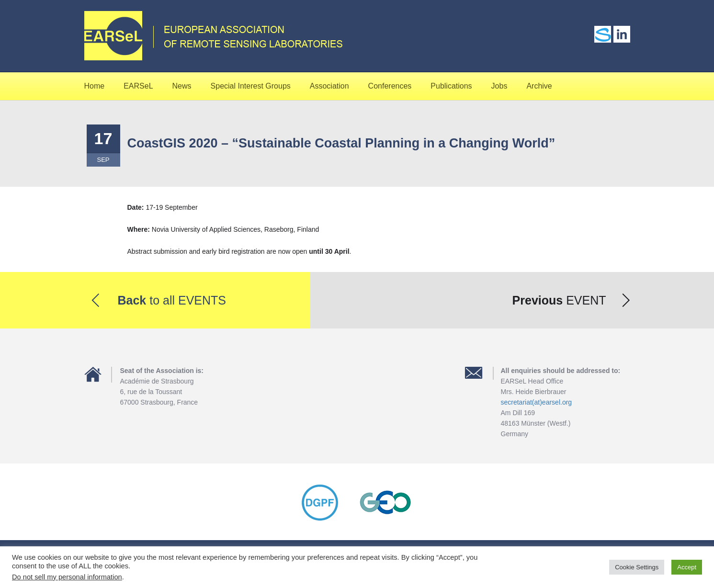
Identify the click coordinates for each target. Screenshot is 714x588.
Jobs (499, 86)
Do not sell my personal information (67, 577)
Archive (539, 86)
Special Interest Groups (251, 86)
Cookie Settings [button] (637, 567)
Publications (451, 86)
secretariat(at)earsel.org (537, 402)
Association (329, 86)
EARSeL (138, 86)
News (182, 86)
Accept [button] (687, 567)
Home (95, 86)
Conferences (390, 86)
